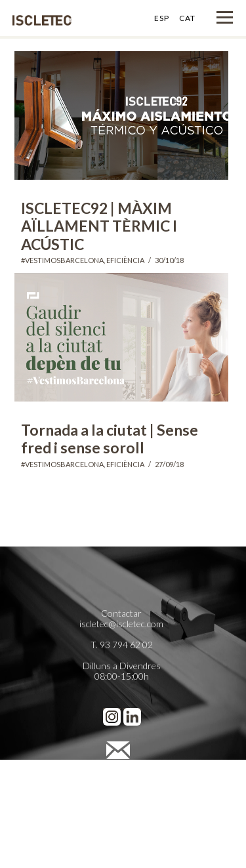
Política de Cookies (122, 795)
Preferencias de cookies (121, 805)
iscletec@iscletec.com (121, 624)
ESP (162, 18)
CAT (187, 18)
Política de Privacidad (121, 784)
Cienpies (121, 826)
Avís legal (122, 774)
